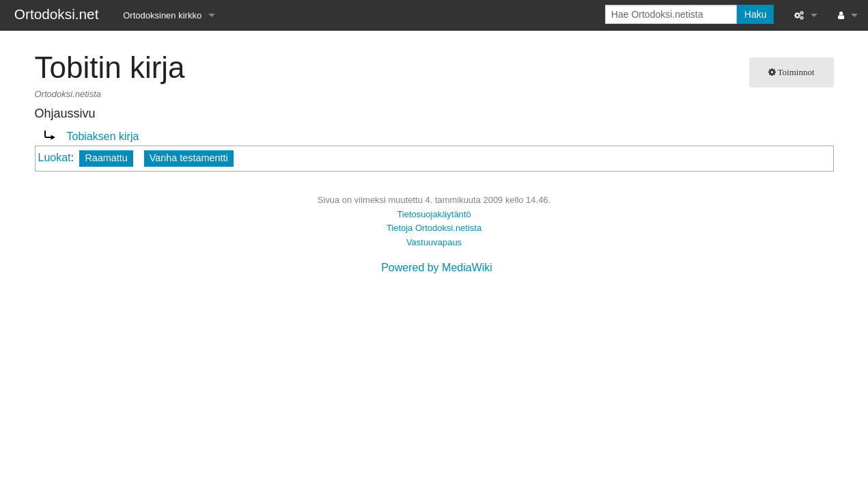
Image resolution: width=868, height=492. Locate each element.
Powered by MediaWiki (437, 268)
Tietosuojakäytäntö (434, 214)
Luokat (55, 158)
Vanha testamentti (189, 158)
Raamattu (106, 158)
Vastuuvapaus (434, 242)
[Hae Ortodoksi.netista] (671, 14)
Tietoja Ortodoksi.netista (434, 228)
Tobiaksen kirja (103, 136)
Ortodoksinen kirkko (162, 15)
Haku (756, 14)
